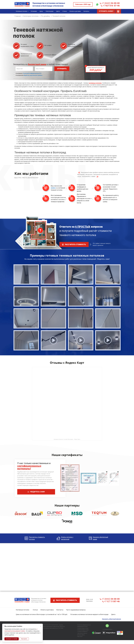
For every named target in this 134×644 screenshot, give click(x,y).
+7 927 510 (111, 601)
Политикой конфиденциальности (32, 73)
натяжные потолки (95, 83)
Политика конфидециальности (84, 625)
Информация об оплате (82, 627)
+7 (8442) (110, 3)
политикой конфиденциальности (45, 78)
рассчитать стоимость (74, 244)
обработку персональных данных (33, 75)
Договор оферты (81, 635)
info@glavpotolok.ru (107, 629)
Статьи (35, 610)
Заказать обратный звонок (111, 619)
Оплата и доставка (47, 610)
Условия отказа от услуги (83, 628)
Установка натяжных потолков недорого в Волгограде (89, 614)
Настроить (24, 639)
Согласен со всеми (12, 639)
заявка (53, 188)
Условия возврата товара (83, 630)
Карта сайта (80, 636)
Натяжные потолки (23, 610)
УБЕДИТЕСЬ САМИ (36, 492)
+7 (110, 6)
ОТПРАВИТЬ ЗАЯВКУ (106, 11)
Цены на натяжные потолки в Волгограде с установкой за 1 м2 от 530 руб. (42, 614)
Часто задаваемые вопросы (76, 610)
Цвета (113, 614)
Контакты (60, 610)
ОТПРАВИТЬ (62, 69)
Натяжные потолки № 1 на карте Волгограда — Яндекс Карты (67, 439)
